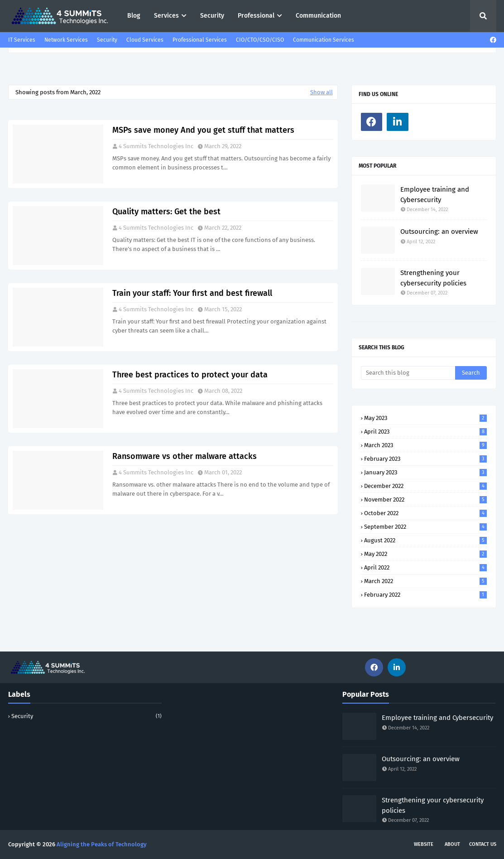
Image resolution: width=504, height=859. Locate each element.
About (452, 844)
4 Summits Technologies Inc (156, 146)
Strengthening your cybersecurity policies (433, 278)
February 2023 (425, 459)
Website (424, 844)
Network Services (66, 40)
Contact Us (483, 844)
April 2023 (425, 432)
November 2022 (425, 499)
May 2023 (425, 418)
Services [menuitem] (166, 16)
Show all (322, 92)
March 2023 (425, 445)
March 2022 (425, 581)
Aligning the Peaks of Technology (102, 844)
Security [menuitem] (212, 16)
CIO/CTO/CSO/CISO (260, 40)
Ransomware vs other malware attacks (185, 456)
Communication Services (324, 40)
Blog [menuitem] (134, 16)
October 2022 (425, 513)
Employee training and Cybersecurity (435, 195)
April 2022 (425, 567)
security (86, 716)
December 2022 (425, 486)
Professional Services (200, 40)
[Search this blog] (408, 373)
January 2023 (425, 472)
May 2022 (425, 554)
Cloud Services (145, 40)
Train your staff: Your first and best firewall (192, 293)
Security (107, 40)
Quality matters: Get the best (166, 212)
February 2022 (425, 595)
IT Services (22, 40)
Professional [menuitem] (256, 16)
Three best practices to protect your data (190, 375)
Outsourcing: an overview (439, 232)
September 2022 (425, 527)
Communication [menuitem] (318, 16)
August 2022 (425, 540)
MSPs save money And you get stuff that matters (203, 130)
